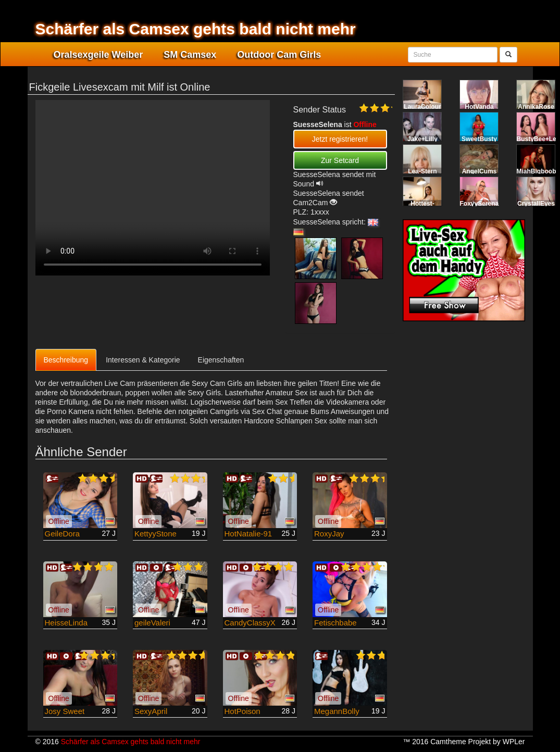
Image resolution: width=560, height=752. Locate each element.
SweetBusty (479, 139)
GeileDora (63, 534)
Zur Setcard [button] (340, 160)
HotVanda (479, 107)
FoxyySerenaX (482, 204)
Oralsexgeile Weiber (98, 55)
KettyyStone (155, 534)
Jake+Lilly (422, 139)
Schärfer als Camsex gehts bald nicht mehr (196, 29)
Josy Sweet (65, 711)
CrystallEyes (536, 204)
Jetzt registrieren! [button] (340, 139)
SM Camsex (190, 55)
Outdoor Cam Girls (279, 55)
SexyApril (151, 711)
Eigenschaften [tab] (221, 360)
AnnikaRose (536, 107)
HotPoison (242, 711)
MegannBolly (337, 711)
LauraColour (422, 107)
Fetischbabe (335, 623)
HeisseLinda (66, 623)
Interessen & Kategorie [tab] (143, 360)
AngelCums (480, 171)
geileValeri (152, 623)
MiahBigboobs (538, 171)
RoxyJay (329, 534)
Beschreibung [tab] (66, 360)
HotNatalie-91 (248, 534)
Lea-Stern (422, 171)
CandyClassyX (250, 623)
